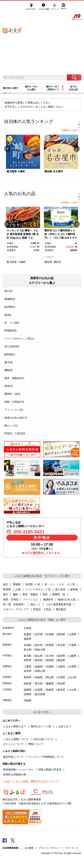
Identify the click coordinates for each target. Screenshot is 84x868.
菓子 (6, 594)
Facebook (5, 840)
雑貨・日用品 (11, 599)
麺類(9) (8, 370)
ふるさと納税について (16, 739)
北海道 (28, 628)
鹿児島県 (12, 262)
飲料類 (74, 589)
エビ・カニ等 (67, 584)
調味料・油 (59, 594)
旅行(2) (8, 291)
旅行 (6, 584)
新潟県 (28, 656)
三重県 (28, 667)
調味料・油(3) (12, 394)
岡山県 (50, 677)
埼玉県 (61, 645)
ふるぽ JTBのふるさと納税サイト (14, 39)
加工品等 (60, 589)
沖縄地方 (7, 700)
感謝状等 (48, 599)
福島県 (28, 639)
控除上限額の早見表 (50, 770)
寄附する (64, 7)
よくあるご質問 (44, 7)
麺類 (15, 594)
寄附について (36, 744)
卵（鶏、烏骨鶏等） (15, 604)
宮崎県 (28, 694)
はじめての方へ (31, 7)
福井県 (61, 656)
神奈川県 (40, 650)
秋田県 (61, 634)
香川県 (39, 683)
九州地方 (12, 257)
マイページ (55, 7)
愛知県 (48, 262)
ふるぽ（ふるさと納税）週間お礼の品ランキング (31, 781)
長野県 (28, 660)
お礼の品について (43, 739)
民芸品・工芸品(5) (15, 433)
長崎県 (50, 690)
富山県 (39, 656)
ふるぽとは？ (63, 726)
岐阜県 (39, 660)
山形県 (73, 634)
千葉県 (73, 645)
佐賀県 (39, 690)
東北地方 (7, 634)
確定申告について (13, 757)
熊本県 (61, 690)
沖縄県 (28, 700)
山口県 (73, 677)
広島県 (61, 677)
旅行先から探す (11, 88)
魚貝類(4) (10, 307)
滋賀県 (39, 667)
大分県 (73, 690)
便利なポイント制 (41, 726)
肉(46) (8, 315)
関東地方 (7, 645)
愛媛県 (50, 683)
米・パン (50, 584)
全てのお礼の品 (73, 88)
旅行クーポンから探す (32, 88)
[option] (23, 158)
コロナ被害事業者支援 (58, 604)
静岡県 (50, 660)
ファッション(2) (14, 410)
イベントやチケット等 (38, 589)
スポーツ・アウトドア (16, 609)
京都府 (50, 667)
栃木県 (39, 645)
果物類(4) (10, 299)
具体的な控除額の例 (15, 774)
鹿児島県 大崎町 (16, 171)
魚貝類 (29, 584)
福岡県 (28, 690)
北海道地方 (8, 628)
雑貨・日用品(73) (14, 402)
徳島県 (28, 683)
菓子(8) (8, 362)
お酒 (18, 589)
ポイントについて (13, 744)
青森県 (28, 634)
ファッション (31, 599)
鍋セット (36, 604)
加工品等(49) (12, 346)
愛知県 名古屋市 (54, 171)
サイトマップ (72, 848)
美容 (45, 594)
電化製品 (61, 609)
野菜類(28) (10, 331)
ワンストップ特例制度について (46, 757)
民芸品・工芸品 (42, 609)
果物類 (17, 584)
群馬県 (50, 645)
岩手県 (39, 634)
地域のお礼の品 (67, 599)
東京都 (28, 650)
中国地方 (7, 677)
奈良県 (28, 671)
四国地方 (7, 683)
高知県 (61, 683)
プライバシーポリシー (49, 848)
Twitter (13, 840)
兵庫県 (73, 667)
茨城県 (28, 645)
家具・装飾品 (30, 594)
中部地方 (50, 257)
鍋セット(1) (11, 426)
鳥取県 (28, 677)
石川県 (50, 656)
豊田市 (57, 262)
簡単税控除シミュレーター (18, 770)
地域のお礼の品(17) (16, 418)
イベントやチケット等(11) (19, 339)
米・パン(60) (12, 323)
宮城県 (50, 634)
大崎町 (22, 262)
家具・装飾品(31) (14, 378)
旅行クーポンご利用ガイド (52, 88)
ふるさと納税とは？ (15, 726)
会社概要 (29, 848)
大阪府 (61, 667)
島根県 (39, 677)
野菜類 (7, 589)
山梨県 (73, 656)
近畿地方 (7, 666)
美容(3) (8, 386)
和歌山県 (40, 671)
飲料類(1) (10, 354)
